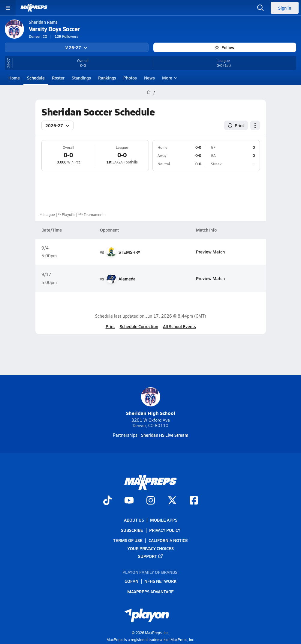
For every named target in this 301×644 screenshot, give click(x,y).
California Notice (168, 540)
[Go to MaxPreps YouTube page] (129, 501)
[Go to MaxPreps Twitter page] (172, 501)
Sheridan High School (151, 402)
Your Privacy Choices (151, 548)
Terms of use (128, 540)
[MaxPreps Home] (34, 8)
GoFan (131, 581)
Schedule (36, 78)
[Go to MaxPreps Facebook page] (194, 501)
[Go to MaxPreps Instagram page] (151, 501)
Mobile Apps (164, 520)
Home (14, 78)
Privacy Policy (165, 530)
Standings (81, 78)
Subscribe (132, 530)
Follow (225, 47)
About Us (134, 520)
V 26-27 (77, 47)
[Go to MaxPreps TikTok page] (107, 501)
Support (151, 556)
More (169, 78)
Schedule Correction (139, 326)
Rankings (107, 78)
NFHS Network (160, 581)
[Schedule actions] (255, 125)
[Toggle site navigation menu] (8, 8)
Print (110, 326)
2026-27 (57, 125)
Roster (58, 78)
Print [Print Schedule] (236, 125)
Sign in (285, 8)
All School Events (179, 326)
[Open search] (260, 8)
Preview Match (210, 252)
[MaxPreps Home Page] (149, 92)
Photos (130, 78)
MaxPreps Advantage (150, 591)
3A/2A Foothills (125, 162)
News (149, 78)
